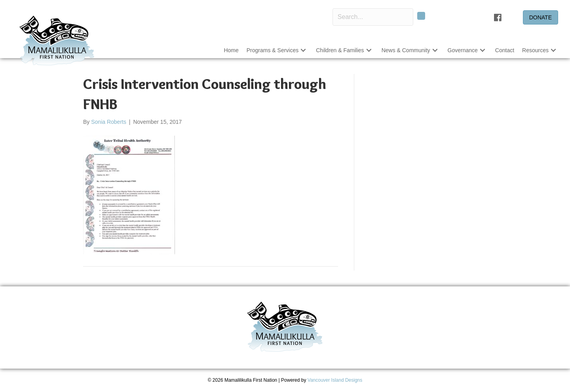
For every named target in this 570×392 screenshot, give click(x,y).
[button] (421, 16)
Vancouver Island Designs (335, 380)
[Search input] (373, 17)
